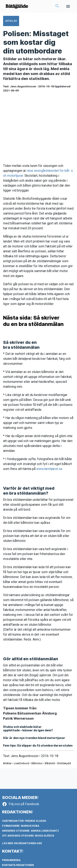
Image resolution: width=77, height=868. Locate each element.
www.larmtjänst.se (49, 469)
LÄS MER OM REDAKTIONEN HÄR (22, 843)
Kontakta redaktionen (18, 865)
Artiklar (7, 763)
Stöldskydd (64, 763)
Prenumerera (11, 860)
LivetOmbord (21, 763)
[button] (57, 6)
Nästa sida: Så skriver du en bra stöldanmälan (33, 321)
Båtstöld (50, 763)
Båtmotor (37, 763)
